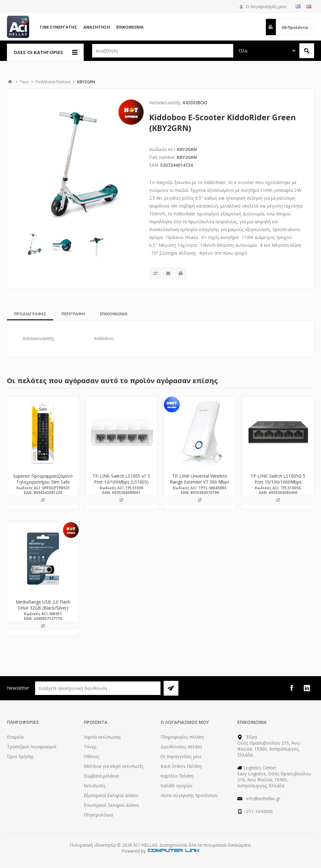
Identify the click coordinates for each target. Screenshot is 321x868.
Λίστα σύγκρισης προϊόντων (189, 795)
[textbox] (163, 51)
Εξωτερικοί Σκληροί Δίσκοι (111, 795)
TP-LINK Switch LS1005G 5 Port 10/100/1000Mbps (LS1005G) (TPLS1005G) (278, 482)
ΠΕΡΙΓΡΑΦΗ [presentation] (73, 314)
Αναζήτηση (97, 27)
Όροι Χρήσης (20, 756)
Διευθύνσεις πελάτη (181, 747)
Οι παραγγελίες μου (181, 756)
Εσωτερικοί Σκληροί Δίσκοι (111, 805)
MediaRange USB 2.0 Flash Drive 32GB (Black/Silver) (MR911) (43, 608)
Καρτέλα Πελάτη (177, 776)
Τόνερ (90, 747)
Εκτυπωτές (95, 786)
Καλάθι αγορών (176, 786)
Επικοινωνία (130, 27)
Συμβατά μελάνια (101, 776)
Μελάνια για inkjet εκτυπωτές (114, 766)
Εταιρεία (15, 737)
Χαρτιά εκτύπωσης (102, 737)
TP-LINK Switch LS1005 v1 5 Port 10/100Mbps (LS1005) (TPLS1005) (121, 482)
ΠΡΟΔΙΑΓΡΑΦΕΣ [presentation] (30, 314)
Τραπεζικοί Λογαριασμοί (32, 747)
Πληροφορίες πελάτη (182, 737)
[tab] (30, 314)
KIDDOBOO (195, 103)
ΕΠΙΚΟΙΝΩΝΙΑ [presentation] (114, 314)
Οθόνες (92, 756)
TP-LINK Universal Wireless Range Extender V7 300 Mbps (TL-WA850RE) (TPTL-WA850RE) (200, 485)
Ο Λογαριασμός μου (266, 6)
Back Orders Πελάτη (181, 766)
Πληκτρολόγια (98, 815)
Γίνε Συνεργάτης (58, 27)
